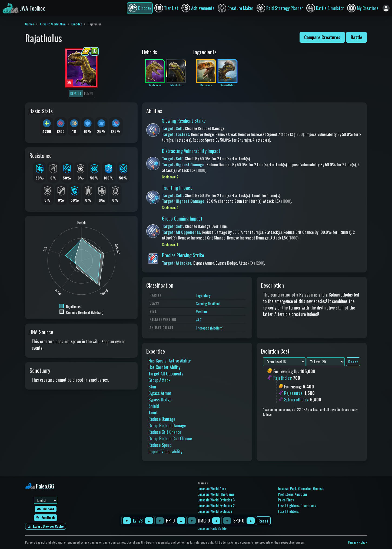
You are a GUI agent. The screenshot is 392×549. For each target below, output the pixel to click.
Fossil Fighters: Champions (297, 505)
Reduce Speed (160, 445)
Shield (154, 406)
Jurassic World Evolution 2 (216, 505)
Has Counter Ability (164, 367)
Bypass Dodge (160, 400)
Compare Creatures (322, 37)
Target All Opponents (166, 374)
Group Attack (159, 380)
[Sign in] (386, 8)
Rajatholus (282, 378)
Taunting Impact (177, 188)
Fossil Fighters (288, 511)
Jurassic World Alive (53, 24)
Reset (263, 521)
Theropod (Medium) (210, 328)
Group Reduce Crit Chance (170, 438)
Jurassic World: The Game (216, 494)
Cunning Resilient (208, 303)
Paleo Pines (286, 500)
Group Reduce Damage (167, 425)
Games (30, 24)
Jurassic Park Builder (213, 528)
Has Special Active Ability (170, 361)
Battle (356, 37)
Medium (201, 312)
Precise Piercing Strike (183, 255)
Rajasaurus (293, 393)
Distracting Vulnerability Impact (191, 151)
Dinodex (77, 24)
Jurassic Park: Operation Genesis (301, 488)
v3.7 (199, 320)
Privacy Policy (358, 542)
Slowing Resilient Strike (184, 121)
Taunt (153, 412)
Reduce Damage (162, 419)
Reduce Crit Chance (165, 432)
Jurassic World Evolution (215, 511)
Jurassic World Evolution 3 (216, 500)
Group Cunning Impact (182, 218)
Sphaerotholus (296, 400)
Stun (152, 387)
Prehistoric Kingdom (292, 494)
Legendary (203, 295)
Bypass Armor (160, 393)
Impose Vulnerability (165, 451)
